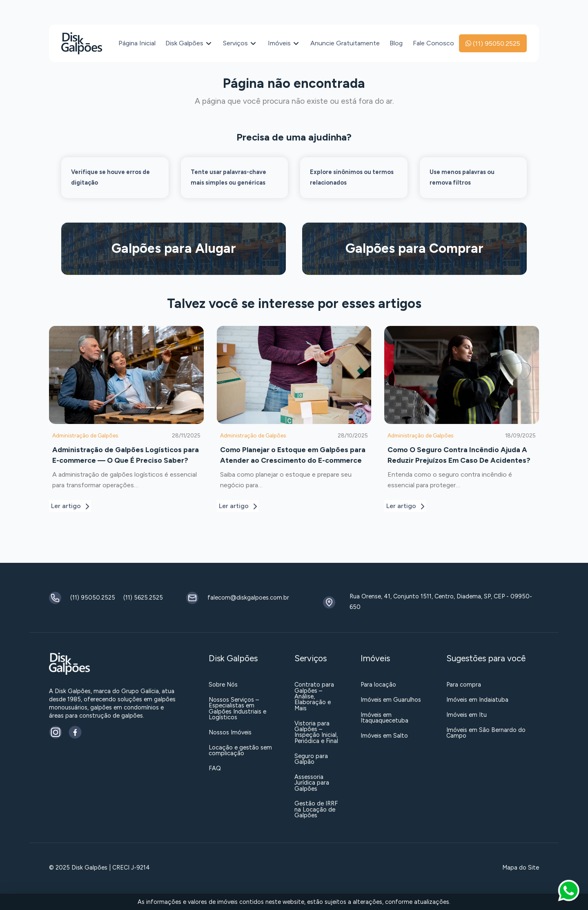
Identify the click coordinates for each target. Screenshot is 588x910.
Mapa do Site (521, 868)
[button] (569, 891)
